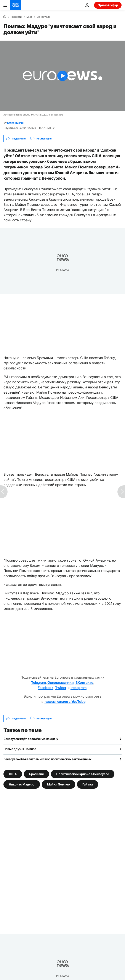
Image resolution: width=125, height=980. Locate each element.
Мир (29, 17)
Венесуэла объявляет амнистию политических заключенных (47, 759)
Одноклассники (60, 682)
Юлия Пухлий (16, 123)
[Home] (5, 17)
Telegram (38, 682)
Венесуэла (43, 17)
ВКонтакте (84, 682)
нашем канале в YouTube (65, 701)
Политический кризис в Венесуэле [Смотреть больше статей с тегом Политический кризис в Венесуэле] (83, 774)
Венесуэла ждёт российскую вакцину (31, 739)
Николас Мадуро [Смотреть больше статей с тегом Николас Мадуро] (22, 784)
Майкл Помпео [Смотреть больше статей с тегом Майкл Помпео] (58, 784)
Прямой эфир (108, 5)
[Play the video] (62, 76)
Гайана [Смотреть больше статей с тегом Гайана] (88, 784)
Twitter (61, 688)
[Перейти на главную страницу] (16, 5)
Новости (16, 17)
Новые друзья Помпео (20, 749)
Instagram (79, 688)
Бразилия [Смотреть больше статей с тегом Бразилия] (36, 774)
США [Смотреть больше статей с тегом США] (13, 774)
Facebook (45, 688)
